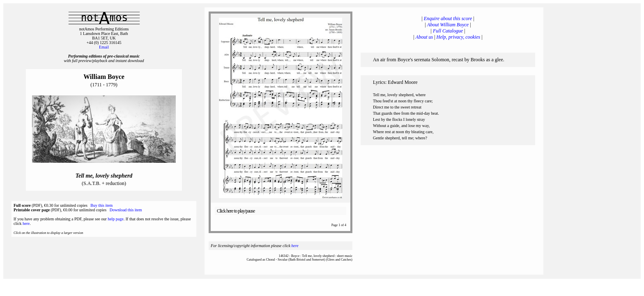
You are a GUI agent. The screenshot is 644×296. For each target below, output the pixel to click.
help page (116, 219)
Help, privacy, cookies (459, 37)
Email (104, 47)
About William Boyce (448, 25)
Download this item (126, 210)
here (26, 223)
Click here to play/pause (236, 211)
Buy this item (101, 205)
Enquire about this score (448, 18)
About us (424, 37)
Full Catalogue (448, 31)
